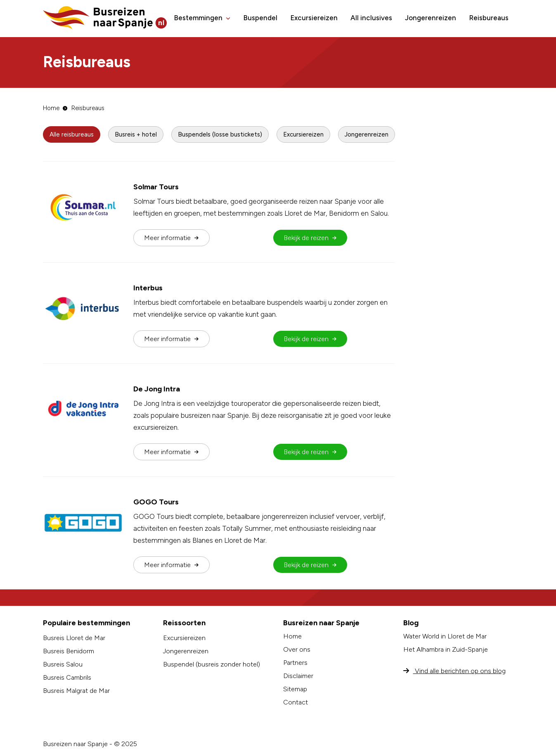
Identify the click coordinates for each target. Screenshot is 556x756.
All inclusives (371, 18)
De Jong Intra (157, 389)
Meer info (171, 238)
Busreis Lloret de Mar (74, 638)
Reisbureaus (489, 18)
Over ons (297, 649)
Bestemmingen (198, 18)
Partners (295, 663)
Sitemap (295, 689)
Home (51, 108)
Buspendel (260, 18)
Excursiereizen (314, 18)
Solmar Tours (156, 187)
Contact (296, 702)
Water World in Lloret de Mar (445, 636)
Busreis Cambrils (67, 677)
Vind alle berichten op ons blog (454, 671)
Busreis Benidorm (69, 651)
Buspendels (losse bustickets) (220, 134)
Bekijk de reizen (310, 238)
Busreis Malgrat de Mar (76, 691)
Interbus (148, 288)
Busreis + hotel (136, 134)
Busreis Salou (63, 664)
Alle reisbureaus (72, 134)
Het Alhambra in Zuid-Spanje (446, 649)
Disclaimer (298, 676)
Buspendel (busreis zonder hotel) (212, 664)
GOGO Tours (156, 502)
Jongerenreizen (431, 18)
